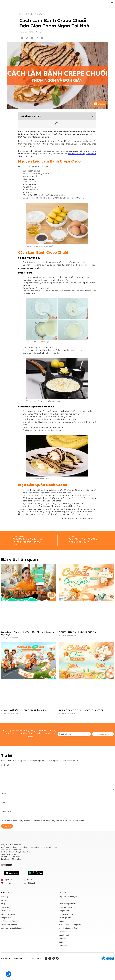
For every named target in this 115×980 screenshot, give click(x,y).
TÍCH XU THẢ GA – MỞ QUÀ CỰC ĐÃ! (77, 632)
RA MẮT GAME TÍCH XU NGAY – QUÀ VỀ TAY (82, 710)
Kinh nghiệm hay (27, 14)
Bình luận (6, 765)
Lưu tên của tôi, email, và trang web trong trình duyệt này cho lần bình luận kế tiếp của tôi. (44, 821)
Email (4, 803)
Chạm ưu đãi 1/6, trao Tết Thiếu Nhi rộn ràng (24, 710)
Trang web (6, 812)
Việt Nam (8, 880)
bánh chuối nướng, (77, 154)
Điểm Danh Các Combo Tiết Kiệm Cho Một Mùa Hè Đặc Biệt (28, 634)
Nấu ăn (39, 14)
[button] (112, 3)
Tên (3, 794)
